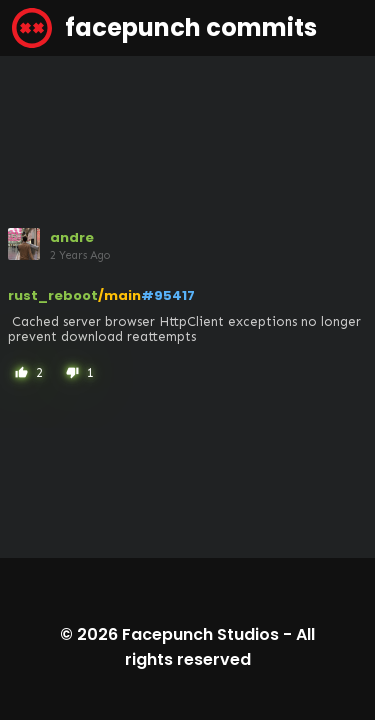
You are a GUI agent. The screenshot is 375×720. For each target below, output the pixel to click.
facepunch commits (164, 28)
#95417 (168, 295)
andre (72, 237)
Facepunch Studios (200, 634)
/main (119, 295)
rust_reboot (53, 295)
